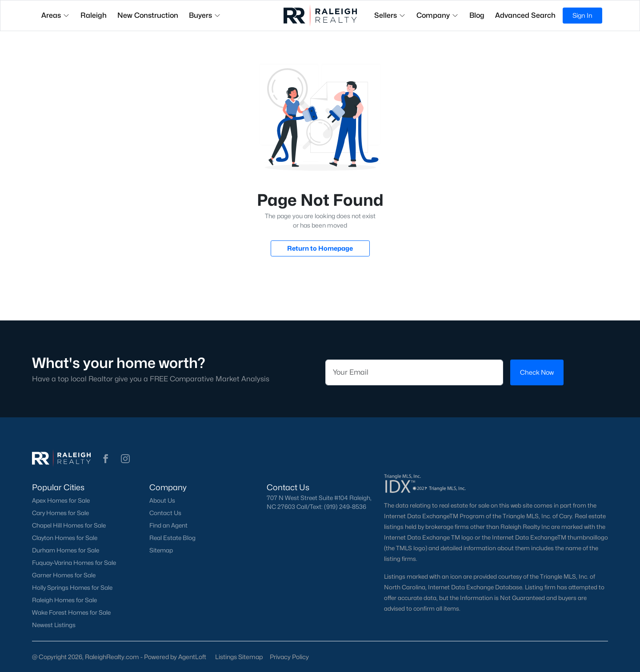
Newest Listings (54, 625)
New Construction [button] (148, 15)
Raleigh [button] (94, 15)
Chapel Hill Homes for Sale (69, 525)
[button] (106, 459)
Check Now (537, 372)
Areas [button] (56, 15)
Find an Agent (168, 525)
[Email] (414, 372)
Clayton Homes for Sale (65, 538)
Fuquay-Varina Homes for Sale (74, 563)
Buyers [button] (205, 15)
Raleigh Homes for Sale (64, 600)
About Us (162, 500)
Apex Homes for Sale (61, 500)
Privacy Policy (289, 657)
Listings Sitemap (239, 657)
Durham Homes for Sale (66, 550)
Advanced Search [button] (525, 15)
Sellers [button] (390, 15)
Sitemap (161, 550)
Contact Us (165, 513)
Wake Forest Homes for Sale (71, 612)
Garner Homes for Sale (64, 575)
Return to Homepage (320, 248)
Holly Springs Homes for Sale (72, 588)
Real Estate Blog (172, 538)
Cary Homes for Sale (60, 513)
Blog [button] (477, 15)
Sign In (582, 15)
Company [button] (438, 15)
